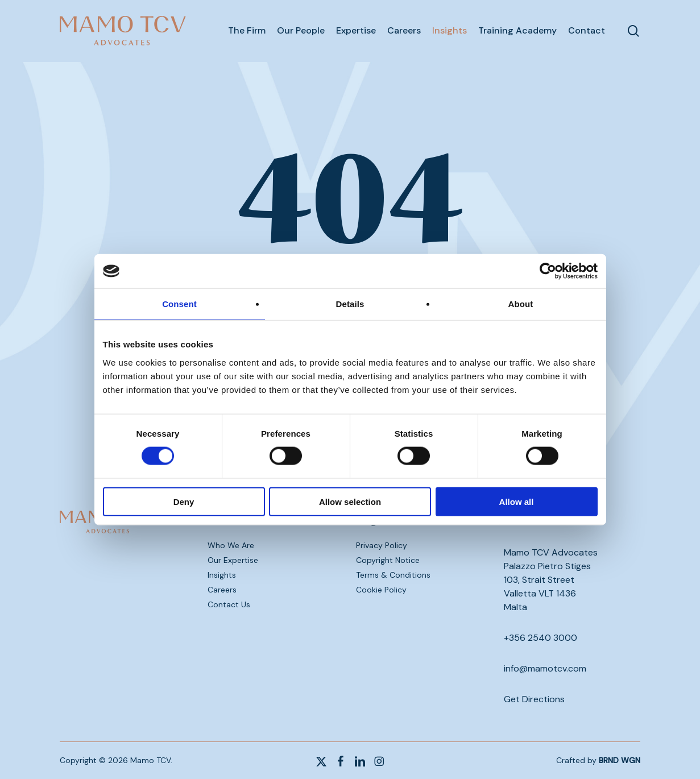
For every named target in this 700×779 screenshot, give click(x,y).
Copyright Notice (388, 560)
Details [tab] (350, 304)
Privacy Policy (382, 545)
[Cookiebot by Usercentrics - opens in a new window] (548, 271)
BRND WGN (620, 760)
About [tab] (521, 304)
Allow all (517, 501)
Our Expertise (233, 560)
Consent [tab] (179, 304)
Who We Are (231, 545)
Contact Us (229, 604)
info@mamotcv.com (545, 668)
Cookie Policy (381, 590)
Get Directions (534, 699)
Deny (184, 501)
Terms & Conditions (393, 575)
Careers (222, 590)
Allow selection (350, 501)
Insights (222, 575)
